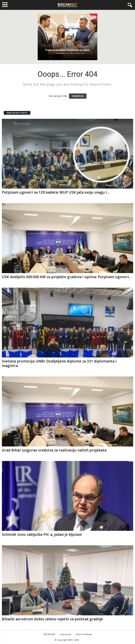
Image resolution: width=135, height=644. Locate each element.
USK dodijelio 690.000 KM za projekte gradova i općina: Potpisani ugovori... (66, 277)
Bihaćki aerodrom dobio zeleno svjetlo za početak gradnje (52, 619)
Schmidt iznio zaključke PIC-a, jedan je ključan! (42, 535)
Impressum (66, 634)
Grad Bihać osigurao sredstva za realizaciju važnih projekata (54, 450)
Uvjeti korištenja (84, 634)
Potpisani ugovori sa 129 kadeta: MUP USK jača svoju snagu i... (55, 192)
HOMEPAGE (78, 96)
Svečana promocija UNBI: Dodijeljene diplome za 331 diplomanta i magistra (59, 363)
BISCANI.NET (50, 634)
